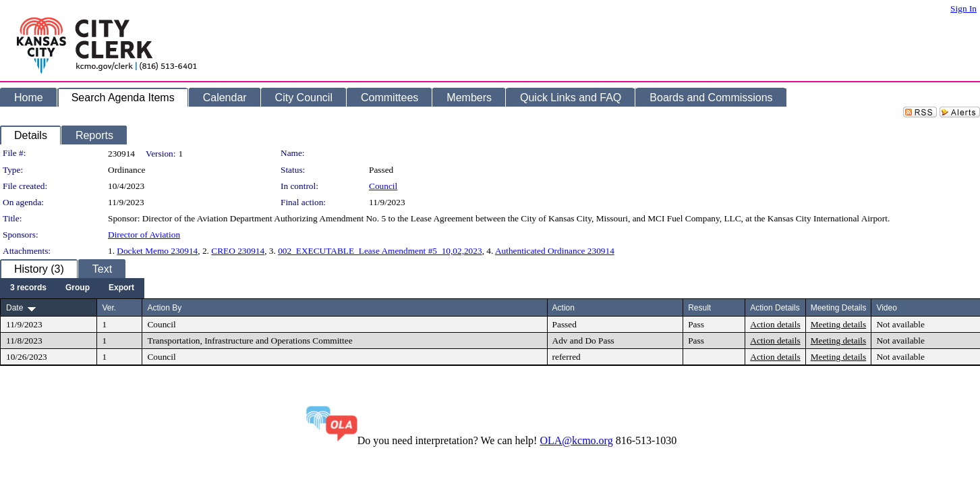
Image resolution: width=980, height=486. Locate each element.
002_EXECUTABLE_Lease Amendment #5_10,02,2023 (380, 251)
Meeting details (839, 324)
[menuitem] (28, 288)
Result (699, 308)
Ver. (109, 308)
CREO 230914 (238, 251)
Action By (164, 308)
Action (564, 308)
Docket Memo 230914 (157, 251)
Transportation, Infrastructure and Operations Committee (250, 341)
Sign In (963, 8)
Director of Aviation (144, 235)
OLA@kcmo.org (576, 440)
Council (383, 186)
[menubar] (72, 288)
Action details (775, 324)
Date (15, 308)
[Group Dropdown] (78, 288)
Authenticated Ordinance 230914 (555, 251)
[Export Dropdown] (121, 288)
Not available (900, 324)
